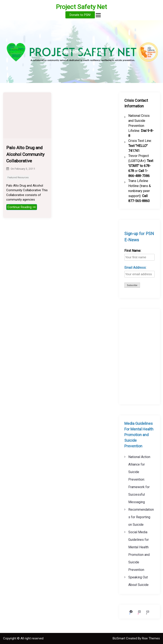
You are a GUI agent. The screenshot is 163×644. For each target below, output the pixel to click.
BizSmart (119, 638)
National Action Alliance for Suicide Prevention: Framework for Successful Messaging (139, 479)
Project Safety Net (81, 7)
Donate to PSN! (80, 15)
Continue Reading (22, 207)
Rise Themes (151, 638)
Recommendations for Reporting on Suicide (141, 517)
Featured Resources (18, 178)
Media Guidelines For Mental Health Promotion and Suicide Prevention (139, 435)
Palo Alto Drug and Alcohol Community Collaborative (25, 154)
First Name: (133, 251)
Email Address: (135, 268)
